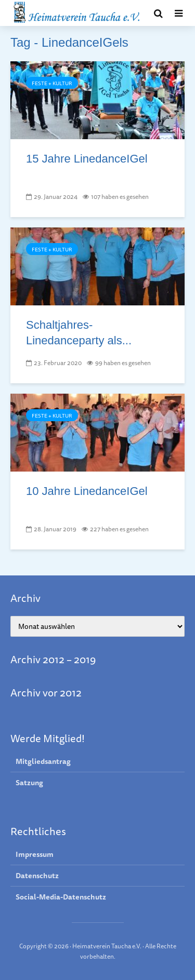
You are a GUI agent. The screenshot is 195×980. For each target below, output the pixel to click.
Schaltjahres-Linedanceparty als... (79, 333)
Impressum (35, 855)
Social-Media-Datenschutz (61, 897)
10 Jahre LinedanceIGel (87, 491)
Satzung (29, 783)
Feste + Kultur (52, 83)
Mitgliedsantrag (43, 762)
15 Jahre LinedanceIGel (87, 159)
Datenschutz (37, 876)
